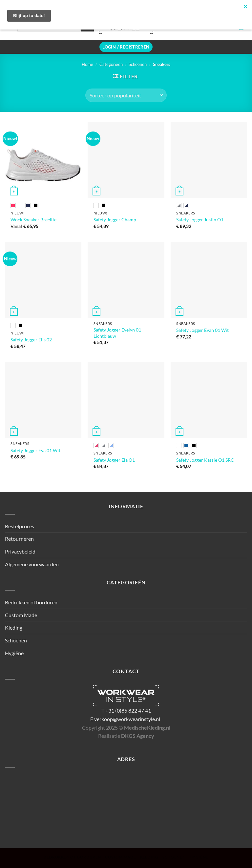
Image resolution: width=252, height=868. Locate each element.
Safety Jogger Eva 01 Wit (35, 450)
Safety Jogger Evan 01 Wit (202, 330)
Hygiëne (14, 653)
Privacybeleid (20, 551)
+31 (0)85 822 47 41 (128, 710)
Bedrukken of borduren (31, 602)
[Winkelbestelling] (126, 95)
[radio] (13, 205)
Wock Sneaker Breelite (33, 220)
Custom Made (21, 615)
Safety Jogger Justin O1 (200, 220)
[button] (126, 47)
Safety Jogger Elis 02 (31, 340)
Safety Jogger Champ (115, 220)
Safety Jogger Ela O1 (114, 460)
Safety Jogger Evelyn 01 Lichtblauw (117, 333)
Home (87, 64)
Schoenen (138, 64)
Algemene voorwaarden (32, 564)
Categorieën (111, 64)
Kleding (14, 627)
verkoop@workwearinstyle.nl (127, 719)
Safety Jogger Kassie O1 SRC (205, 460)
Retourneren (19, 539)
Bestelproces (20, 526)
